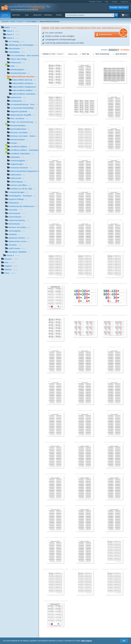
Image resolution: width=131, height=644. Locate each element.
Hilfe (107, 2)
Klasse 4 (11, 256)
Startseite (5, 22)
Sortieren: (105, 50)
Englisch (37, 15)
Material (48, 15)
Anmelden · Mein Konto (119, 8)
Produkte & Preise (95, 2)
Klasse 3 (21, 22)
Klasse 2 (11, 35)
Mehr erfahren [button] (87, 641)
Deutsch (16, 15)
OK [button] (124, 641)
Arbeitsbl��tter (32, 22)
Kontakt (115, 2)
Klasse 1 (11, 31)
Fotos (59, 15)
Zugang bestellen (113, 34)
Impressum (125, 2)
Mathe (5, 15)
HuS (27, 15)
